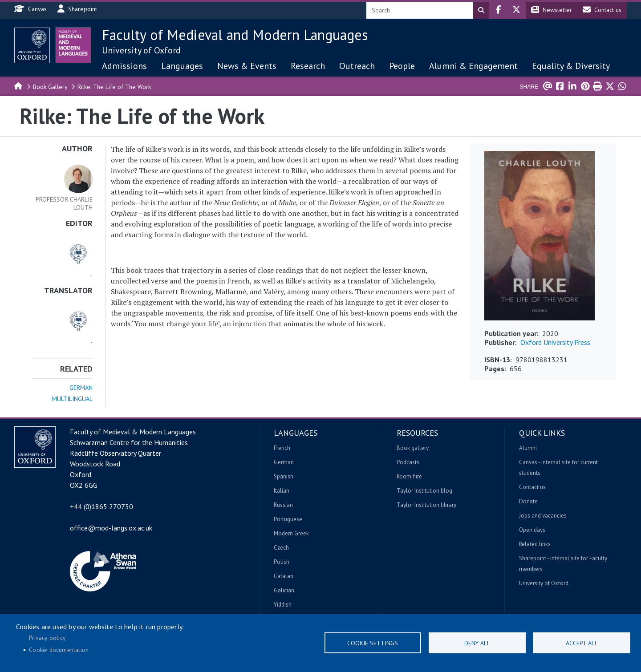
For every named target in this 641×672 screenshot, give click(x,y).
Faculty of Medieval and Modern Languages (235, 35)
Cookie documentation (59, 650)
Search (481, 10)
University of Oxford (141, 50)
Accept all (582, 643)
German (81, 388)
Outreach (357, 66)
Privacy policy (47, 638)
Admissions (124, 66)
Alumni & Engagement (473, 66)
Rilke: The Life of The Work (114, 87)
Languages (182, 66)
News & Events (247, 66)
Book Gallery (50, 87)
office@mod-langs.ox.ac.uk (111, 528)
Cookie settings (373, 643)
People (402, 66)
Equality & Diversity (571, 66)
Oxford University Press (555, 342)
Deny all (477, 643)
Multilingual (72, 399)
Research (308, 66)
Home (19, 85)
